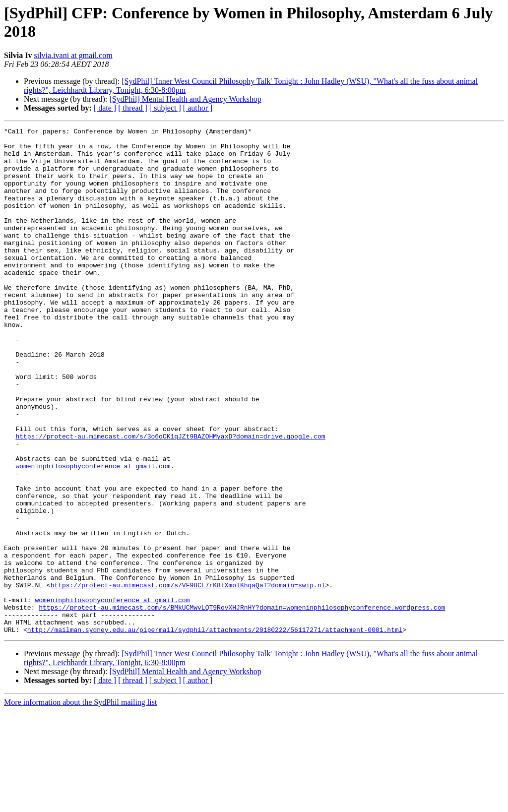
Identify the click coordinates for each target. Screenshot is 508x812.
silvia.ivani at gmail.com (73, 55)
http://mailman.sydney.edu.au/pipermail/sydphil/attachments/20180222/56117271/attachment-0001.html (215, 731)
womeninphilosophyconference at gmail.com (112, 695)
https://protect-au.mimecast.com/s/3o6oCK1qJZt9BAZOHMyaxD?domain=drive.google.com (170, 499)
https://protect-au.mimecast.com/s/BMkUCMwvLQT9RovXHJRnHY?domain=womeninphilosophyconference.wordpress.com (242, 704)
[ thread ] (133, 108)
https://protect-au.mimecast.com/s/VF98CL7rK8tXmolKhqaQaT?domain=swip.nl (188, 677)
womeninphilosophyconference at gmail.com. (95, 534)
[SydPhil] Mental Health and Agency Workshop (185, 99)
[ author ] (198, 108)
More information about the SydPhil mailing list (80, 803)
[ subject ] (165, 108)
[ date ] (105, 108)
